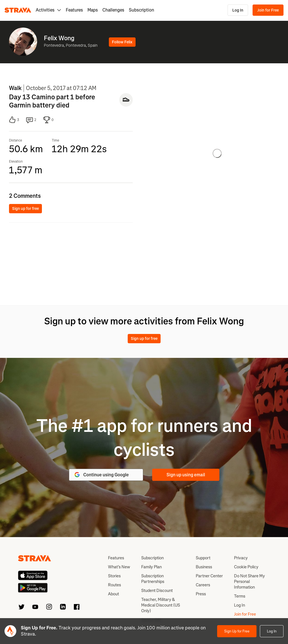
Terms (240, 596)
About (113, 594)
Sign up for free (25, 209)
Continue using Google (101, 475)
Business (204, 567)
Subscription (141, 10)
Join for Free (268, 10)
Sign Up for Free (237, 631)
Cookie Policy (246, 567)
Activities (49, 10)
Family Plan (151, 567)
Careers (203, 585)
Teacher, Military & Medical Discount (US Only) (161, 605)
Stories (114, 576)
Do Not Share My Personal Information (249, 582)
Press (201, 594)
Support (203, 558)
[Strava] (18, 10)
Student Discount (157, 591)
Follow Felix (122, 42)
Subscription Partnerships (153, 579)
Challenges (113, 10)
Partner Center (209, 576)
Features (74, 10)
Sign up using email (186, 475)
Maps (93, 10)
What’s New (119, 567)
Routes (114, 585)
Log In (238, 10)
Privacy (241, 558)
